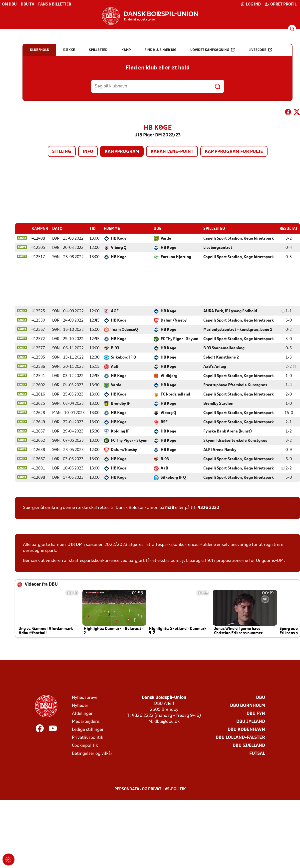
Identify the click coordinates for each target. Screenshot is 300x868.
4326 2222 (208, 508)
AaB (115, 367)
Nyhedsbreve (85, 697)
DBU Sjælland (249, 745)
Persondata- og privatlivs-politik (150, 789)
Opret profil (281, 4)
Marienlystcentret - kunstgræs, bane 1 (238, 330)
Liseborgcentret (218, 248)
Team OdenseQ (124, 330)
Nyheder (80, 705)
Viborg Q (119, 248)
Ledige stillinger (88, 729)
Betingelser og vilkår (92, 753)
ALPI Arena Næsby (220, 450)
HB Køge (119, 238)
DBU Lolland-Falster (240, 737)
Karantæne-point (172, 152)
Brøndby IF (121, 404)
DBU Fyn (256, 713)
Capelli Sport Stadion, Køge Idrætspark (239, 238)
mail (170, 508)
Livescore (260, 50)
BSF (164, 422)
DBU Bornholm (248, 705)
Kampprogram (122, 152)
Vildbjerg (169, 376)
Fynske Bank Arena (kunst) (228, 431)
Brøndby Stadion (218, 404)
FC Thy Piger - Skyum (179, 339)
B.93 (115, 348)
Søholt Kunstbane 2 (221, 357)
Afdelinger (82, 713)
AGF (115, 311)
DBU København (246, 729)
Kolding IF (120, 431)
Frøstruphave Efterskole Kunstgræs (235, 385)
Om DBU (9, 4)
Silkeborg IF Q (124, 357)
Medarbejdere (86, 721)
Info (88, 152)
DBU (261, 697)
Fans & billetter (55, 4)
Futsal (257, 753)
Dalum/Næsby (174, 320)
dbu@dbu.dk (167, 721)
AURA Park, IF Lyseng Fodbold (230, 311)
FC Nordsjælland (175, 394)
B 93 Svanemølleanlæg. (225, 348)
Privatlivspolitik (88, 737)
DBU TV (27, 4)
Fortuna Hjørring (176, 257)
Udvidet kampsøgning (212, 50)
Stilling (62, 152)
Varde (166, 238)
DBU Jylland (251, 721)
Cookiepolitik (85, 745)
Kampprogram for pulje (234, 152)
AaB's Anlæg (215, 367)
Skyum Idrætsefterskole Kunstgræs (235, 440)
